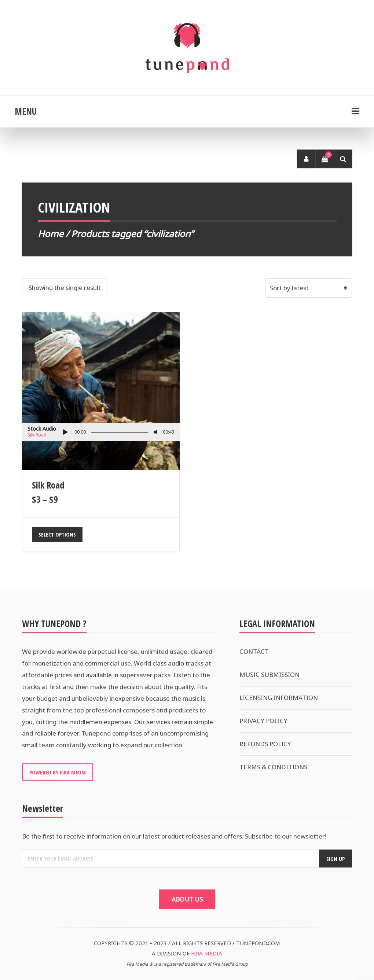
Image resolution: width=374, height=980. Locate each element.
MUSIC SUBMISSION (269, 675)
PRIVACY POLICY (263, 721)
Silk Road (37, 435)
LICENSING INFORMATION (279, 698)
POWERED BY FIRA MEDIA (58, 772)
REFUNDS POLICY (265, 744)
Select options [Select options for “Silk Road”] (57, 534)
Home (51, 234)
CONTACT (254, 651)
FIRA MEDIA (207, 953)
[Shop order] (309, 288)
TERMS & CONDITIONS (273, 767)
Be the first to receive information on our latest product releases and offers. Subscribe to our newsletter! (174, 836)
